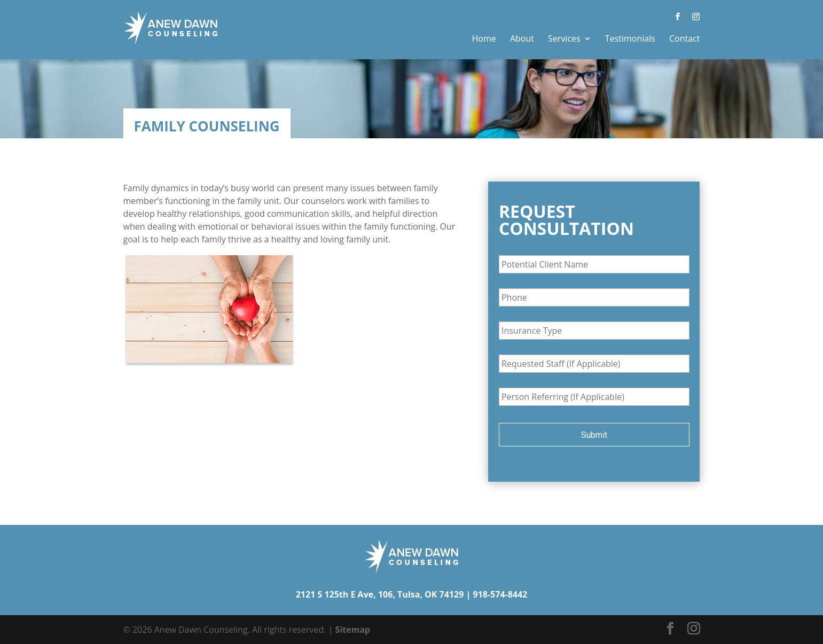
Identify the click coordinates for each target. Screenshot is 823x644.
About (522, 38)
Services (564, 38)
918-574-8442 (500, 594)
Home (484, 38)
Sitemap (353, 630)
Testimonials (630, 38)
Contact (684, 38)
